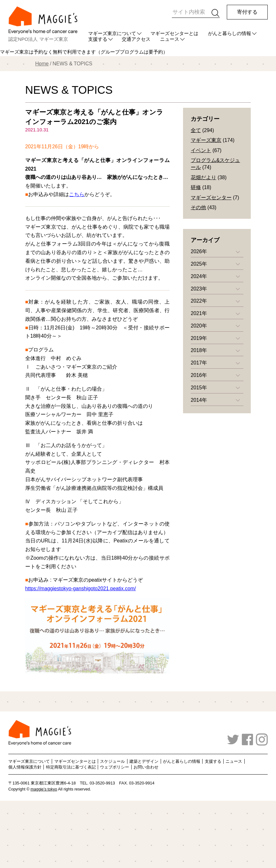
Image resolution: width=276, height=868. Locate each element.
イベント (201, 150)
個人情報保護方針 (25, 767)
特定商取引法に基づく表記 (71, 767)
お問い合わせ (146, 767)
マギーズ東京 (206, 140)
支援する (213, 761)
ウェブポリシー (115, 767)
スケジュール (112, 761)
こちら (77, 194)
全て (196, 130)
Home (42, 64)
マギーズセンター (211, 198)
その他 (198, 207)
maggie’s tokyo (44, 789)
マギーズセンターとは (174, 33)
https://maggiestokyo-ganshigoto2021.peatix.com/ (81, 588)
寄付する (247, 12)
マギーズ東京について (112, 33)
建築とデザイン (144, 761)
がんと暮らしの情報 (230, 33)
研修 (196, 187)
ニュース (234, 761)
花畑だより (203, 177)
